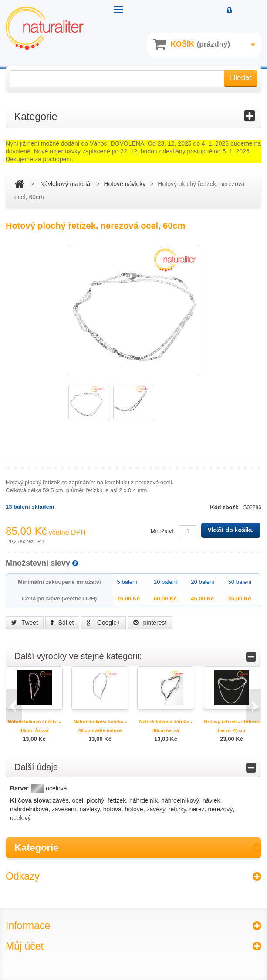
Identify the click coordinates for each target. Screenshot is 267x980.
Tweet (25, 623)
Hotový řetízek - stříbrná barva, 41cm (232, 726)
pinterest (150, 623)
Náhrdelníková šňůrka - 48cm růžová (34, 726)
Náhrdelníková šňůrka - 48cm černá (166, 726)
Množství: (163, 531)
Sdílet (63, 623)
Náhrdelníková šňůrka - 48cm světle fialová (100, 726)
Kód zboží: (225, 507)
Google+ (103, 623)
